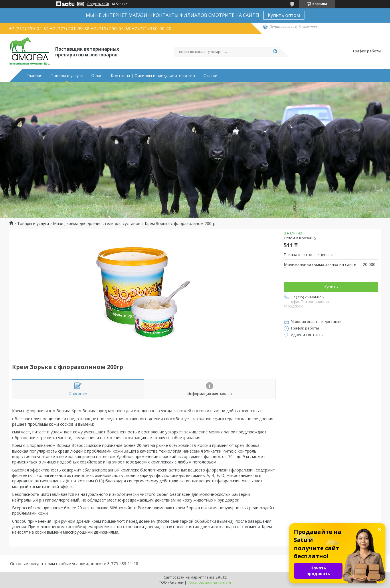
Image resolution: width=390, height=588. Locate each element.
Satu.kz (221, 577)
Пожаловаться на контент (209, 582)
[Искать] (275, 52)
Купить (331, 287)
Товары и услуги (67, 76)
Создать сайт (98, 4)
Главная (34, 76)
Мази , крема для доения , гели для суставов (97, 224)
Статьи (210, 76)
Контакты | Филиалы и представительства (153, 76)
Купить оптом (284, 15)
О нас (97, 76)
